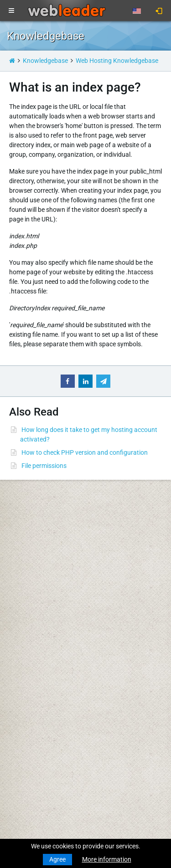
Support (104, 513)
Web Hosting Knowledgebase (117, 61)
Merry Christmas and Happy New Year (61, 693)
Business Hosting (31, 575)
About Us (106, 566)
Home (15, 513)
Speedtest (107, 549)
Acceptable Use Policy (123, 602)
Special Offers (112, 628)
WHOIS (103, 539)
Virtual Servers (27, 602)
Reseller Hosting (30, 585)
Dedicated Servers (32, 611)
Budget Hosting (29, 566)
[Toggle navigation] (11, 11)
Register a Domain (33, 539)
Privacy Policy (112, 592)
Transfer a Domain (33, 549)
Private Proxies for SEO (39, 647)
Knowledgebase (45, 61)
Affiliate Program (117, 619)
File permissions (44, 466)
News (15, 523)
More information (107, 859)
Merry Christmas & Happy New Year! (58, 719)
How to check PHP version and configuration (85, 452)
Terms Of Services (117, 583)
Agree (57, 859)
